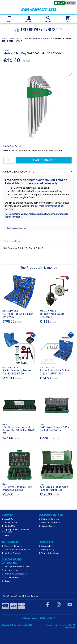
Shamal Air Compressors (15, 574)
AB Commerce (70, 626)
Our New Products (12, 553)
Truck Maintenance (12, 546)
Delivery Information (50, 519)
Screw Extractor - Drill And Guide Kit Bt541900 (56, 372)
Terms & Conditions (49, 553)
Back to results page (16, 228)
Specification (12, 241)
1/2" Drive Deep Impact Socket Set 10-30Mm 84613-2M (20, 430)
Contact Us (8, 526)
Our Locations (10, 523)
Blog (5, 535)
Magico (56, 625)
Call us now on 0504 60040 (38, 618)
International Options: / (21, 596)
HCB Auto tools (10, 570)
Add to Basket (44, 160)
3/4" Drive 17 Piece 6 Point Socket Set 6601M (56, 429)
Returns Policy (47, 546)
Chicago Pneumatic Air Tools (16, 567)
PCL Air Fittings (10, 577)
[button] (71, 74)
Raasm (6, 581)
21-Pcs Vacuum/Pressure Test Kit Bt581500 (18, 372)
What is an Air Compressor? (16, 550)
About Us (7, 519)
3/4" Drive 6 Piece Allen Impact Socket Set (54, 488)
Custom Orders (47, 526)
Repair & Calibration (49, 523)
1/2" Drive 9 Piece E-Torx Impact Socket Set (17, 488)
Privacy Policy (47, 550)
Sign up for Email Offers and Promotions (16, 531)
